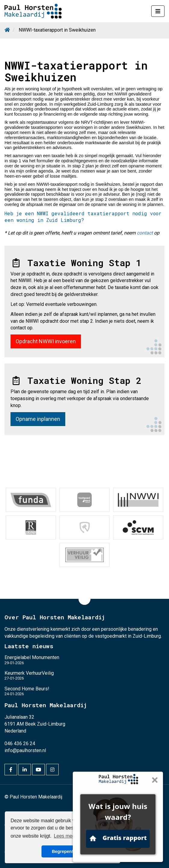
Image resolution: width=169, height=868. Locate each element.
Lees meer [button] (65, 836)
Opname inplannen (38, 419)
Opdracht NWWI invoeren (46, 341)
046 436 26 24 (20, 743)
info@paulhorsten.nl (25, 750)
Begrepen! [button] (62, 851)
